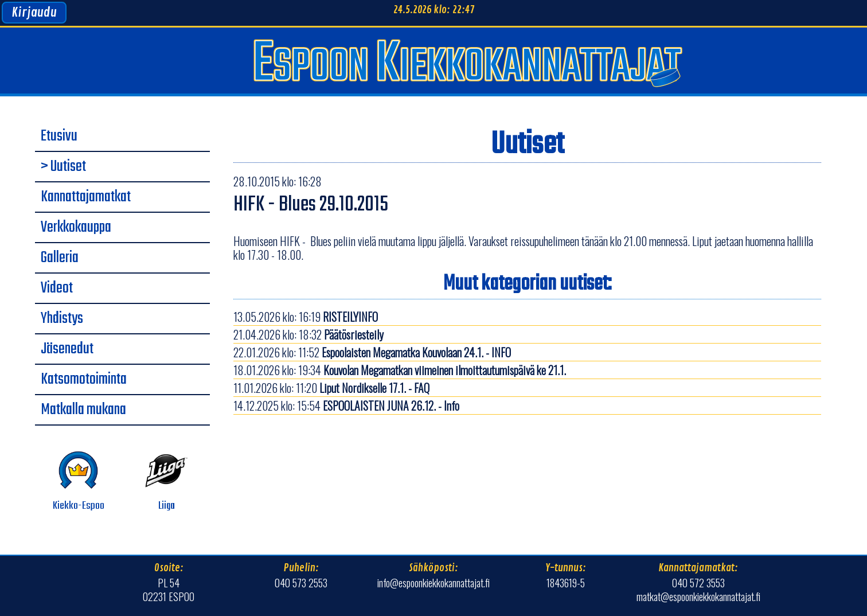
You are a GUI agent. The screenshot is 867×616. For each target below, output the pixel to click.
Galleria (60, 258)
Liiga (167, 482)
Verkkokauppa (76, 228)
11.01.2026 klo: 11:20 (331, 388)
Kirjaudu (34, 13)
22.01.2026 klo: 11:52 (372, 352)
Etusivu (59, 137)
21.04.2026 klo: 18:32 (308, 334)
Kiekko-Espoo (79, 482)
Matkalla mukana (83, 410)
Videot (57, 288)
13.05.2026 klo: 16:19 (306, 317)
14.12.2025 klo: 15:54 (346, 406)
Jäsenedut (67, 349)
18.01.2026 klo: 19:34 (400, 370)
